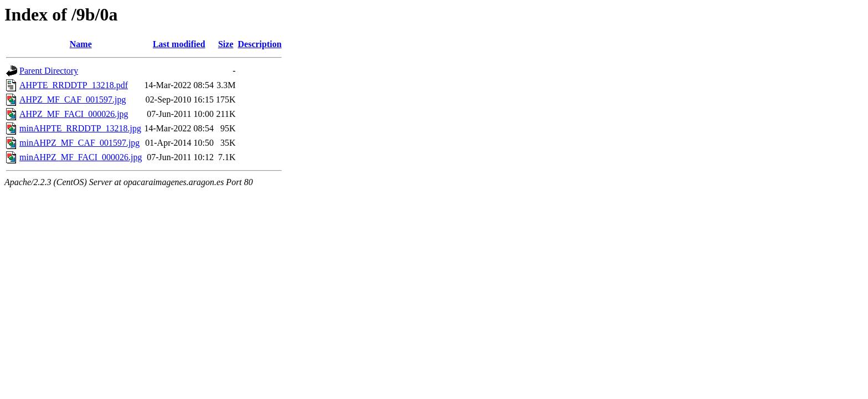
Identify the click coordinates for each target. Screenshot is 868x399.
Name (81, 44)
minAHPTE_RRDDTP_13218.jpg (80, 128)
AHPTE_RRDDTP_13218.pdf (74, 85)
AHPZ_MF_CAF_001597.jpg (73, 99)
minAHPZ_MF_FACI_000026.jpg (81, 157)
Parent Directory (49, 71)
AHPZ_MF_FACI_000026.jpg (74, 114)
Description (260, 44)
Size (226, 44)
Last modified (179, 44)
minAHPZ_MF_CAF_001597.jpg (79, 143)
